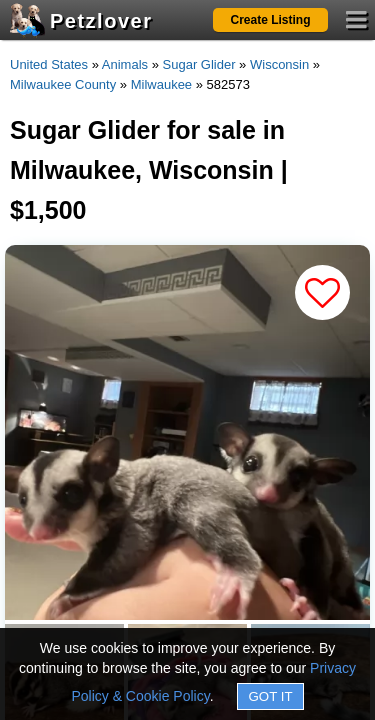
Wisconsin (279, 64)
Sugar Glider (199, 64)
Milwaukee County (63, 84)
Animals (125, 64)
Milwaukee (161, 84)
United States (49, 64)
